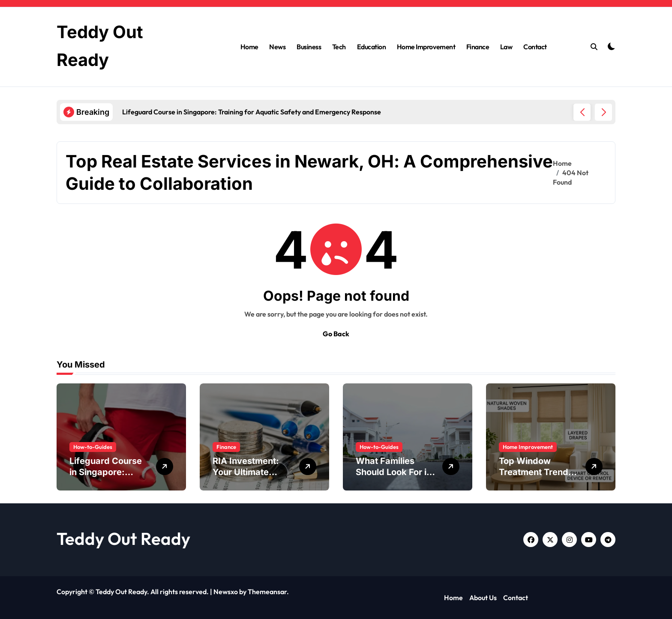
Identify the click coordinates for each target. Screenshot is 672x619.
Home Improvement (426, 47)
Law (506, 47)
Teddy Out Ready (123, 538)
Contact (535, 47)
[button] (603, 112)
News (277, 47)
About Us (483, 598)
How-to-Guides (93, 447)
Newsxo (226, 592)
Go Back (336, 334)
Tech (339, 47)
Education (372, 47)
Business (309, 47)
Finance (478, 47)
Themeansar (267, 592)
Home (249, 47)
